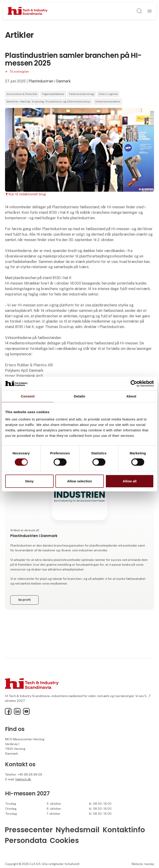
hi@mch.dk (23, 779)
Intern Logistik (108, 94)
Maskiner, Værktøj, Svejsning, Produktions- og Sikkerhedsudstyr (49, 102)
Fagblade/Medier (53, 94)
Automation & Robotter (22, 94)
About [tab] (131, 396)
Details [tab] (79, 396)
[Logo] (28, 11)
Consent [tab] (28, 396)
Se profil (24, 600)
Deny (29, 481)
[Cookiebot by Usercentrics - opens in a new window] (134, 383)
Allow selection (79, 481)
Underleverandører (108, 102)
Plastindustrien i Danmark (50, 81)
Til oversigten (19, 72)
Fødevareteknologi (82, 94)
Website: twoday (143, 864)
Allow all (130, 481)
